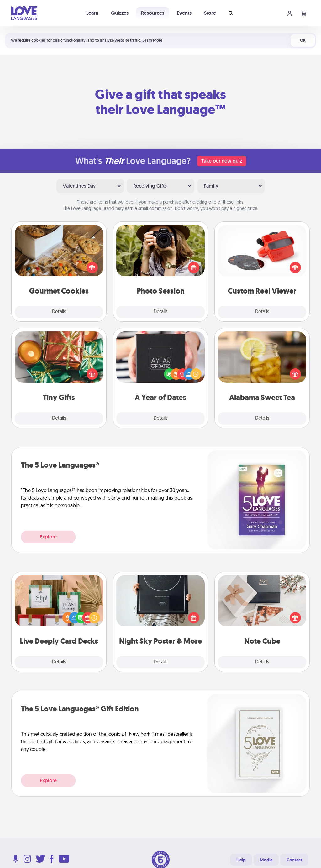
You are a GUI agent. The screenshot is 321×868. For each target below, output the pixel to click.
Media (266, 860)
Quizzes (120, 13)
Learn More (152, 40)
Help (241, 860)
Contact (294, 860)
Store (210, 13)
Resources (153, 13)
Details (59, 312)
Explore (48, 537)
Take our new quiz (222, 161)
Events (184, 13)
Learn (92, 13)
